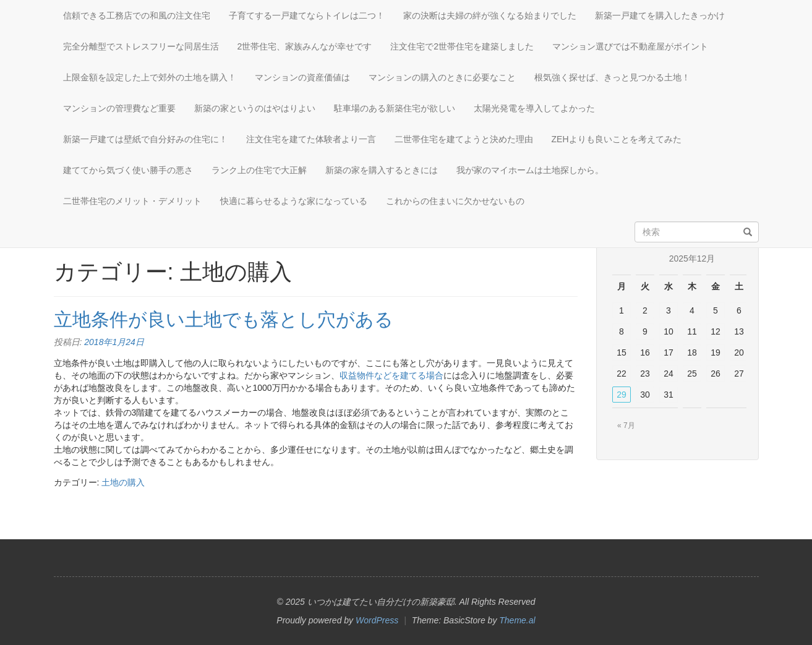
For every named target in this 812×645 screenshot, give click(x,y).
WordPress (377, 620)
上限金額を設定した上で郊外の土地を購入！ (150, 77)
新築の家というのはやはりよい (255, 108)
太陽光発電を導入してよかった (534, 108)
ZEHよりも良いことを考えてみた (617, 139)
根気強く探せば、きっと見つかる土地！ (612, 77)
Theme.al (517, 620)
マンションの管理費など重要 (119, 108)
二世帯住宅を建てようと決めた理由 (464, 139)
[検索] (748, 233)
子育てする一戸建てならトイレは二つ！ (307, 15)
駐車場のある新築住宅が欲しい (395, 108)
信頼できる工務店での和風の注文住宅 (137, 15)
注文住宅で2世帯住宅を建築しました (462, 46)
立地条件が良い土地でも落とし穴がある (224, 319)
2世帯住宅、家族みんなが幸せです (305, 46)
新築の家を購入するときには (382, 170)
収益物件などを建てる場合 (391, 375)
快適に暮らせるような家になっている (294, 201)
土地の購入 (123, 482)
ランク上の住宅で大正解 (259, 170)
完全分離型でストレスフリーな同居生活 (141, 46)
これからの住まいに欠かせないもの (455, 201)
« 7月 (626, 425)
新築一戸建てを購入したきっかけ (660, 15)
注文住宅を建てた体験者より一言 (311, 139)
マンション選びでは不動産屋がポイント (630, 46)
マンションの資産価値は (302, 77)
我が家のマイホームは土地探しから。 (530, 170)
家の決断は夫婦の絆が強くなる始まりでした (490, 15)
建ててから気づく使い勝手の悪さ (128, 170)
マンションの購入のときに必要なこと (442, 77)
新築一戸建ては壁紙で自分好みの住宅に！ (145, 139)
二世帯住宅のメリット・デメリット (132, 201)
